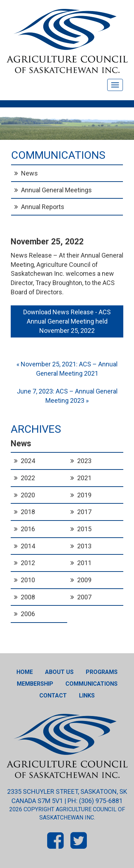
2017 (84, 512)
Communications (91, 684)
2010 (28, 580)
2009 (84, 580)
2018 (28, 512)
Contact (53, 696)
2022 (28, 478)
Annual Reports (43, 207)
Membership (35, 684)
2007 (84, 597)
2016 (28, 529)
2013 (84, 546)
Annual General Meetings (56, 190)
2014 (28, 546)
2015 (84, 529)
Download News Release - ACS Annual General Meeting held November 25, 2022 (68, 321)
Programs (102, 672)
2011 (84, 563)
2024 (28, 461)
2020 (28, 495)
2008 (28, 597)
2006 (28, 614)
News (29, 173)
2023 (84, 461)
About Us (59, 672)
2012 (28, 563)
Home (25, 672)
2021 (84, 478)
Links (87, 696)
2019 (84, 495)
